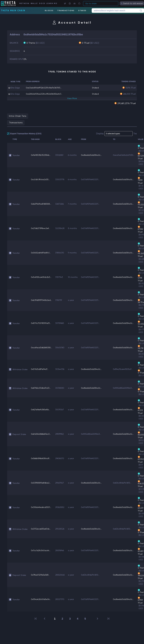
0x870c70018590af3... (41, 323)
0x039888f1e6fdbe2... (41, 483)
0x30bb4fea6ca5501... (41, 507)
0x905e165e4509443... (123, 388)
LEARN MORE (52, 3)
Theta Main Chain (13, 11)
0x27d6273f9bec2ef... (40, 228)
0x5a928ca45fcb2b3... (41, 277)
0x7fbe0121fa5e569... (40, 575)
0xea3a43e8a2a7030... (124, 155)
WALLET (34, 3)
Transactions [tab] (16, 123)
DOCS (42, 3)
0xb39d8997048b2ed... (41, 300)
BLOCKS (49, 11)
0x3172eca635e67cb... (41, 529)
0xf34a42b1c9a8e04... (41, 599)
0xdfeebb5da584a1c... (91, 155)
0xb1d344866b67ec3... (41, 434)
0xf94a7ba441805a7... (123, 369)
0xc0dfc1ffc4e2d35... (40, 179)
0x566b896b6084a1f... (41, 458)
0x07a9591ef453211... (90, 179)
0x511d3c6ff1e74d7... (40, 369)
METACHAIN (24, 3)
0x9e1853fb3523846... (41, 155)
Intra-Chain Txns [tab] (18, 116)
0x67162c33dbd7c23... (41, 388)
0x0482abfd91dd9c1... (41, 253)
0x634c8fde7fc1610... (122, 483)
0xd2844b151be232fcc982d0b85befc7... (44, 94)
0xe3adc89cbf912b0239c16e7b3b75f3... (44, 88)
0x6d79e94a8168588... (41, 204)
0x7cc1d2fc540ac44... (41, 550)
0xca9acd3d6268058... (41, 348)
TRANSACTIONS (66, 11)
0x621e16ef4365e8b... (40, 410)
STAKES (82, 11)
